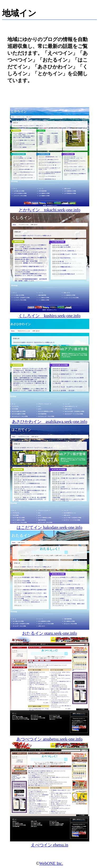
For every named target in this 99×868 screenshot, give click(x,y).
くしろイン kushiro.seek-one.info (50, 313)
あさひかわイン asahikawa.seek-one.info (50, 419)
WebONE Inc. (51, 863)
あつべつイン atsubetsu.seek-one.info (50, 737)
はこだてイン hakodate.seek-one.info (50, 525)
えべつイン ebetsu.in (50, 842)
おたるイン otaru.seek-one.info (50, 631)
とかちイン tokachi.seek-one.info (50, 207)
